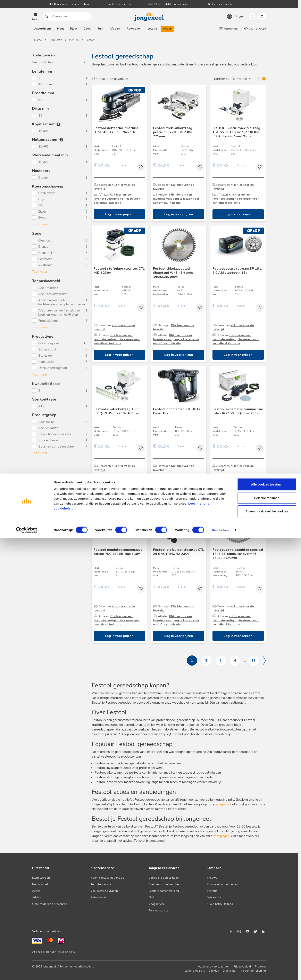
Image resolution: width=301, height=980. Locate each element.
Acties (167, 29)
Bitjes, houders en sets (55, 434)
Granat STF (46, 253)
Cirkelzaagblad (49, 343)
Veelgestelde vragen (104, 891)
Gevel (87, 29)
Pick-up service (159, 911)
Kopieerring (46, 362)
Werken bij (214, 897)
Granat (43, 247)
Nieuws (212, 878)
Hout (61, 29)
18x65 (44, 131)
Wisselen (260, 79)
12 (253, 661)
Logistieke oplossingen (164, 878)
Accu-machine (48, 288)
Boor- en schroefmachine (56, 446)
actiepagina (223, 804)
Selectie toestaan (267, 940)
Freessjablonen (49, 321)
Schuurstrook (48, 349)
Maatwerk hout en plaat (165, 884)
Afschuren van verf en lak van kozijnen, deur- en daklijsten (59, 313)
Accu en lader (48, 428)
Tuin (101, 29)
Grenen (44, 178)
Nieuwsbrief (40, 884)
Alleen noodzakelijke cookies (267, 953)
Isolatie (152, 29)
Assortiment (43, 29)
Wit (41, 205)
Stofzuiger (46, 356)
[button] (35, 16)
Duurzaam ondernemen (223, 884)
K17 (42, 406)
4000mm (45, 84)
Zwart (43, 218)
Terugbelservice (101, 884)
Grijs (41, 199)
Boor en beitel (48, 440)
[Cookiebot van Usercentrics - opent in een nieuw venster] (27, 972)
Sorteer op (222, 79)
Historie (212, 891)
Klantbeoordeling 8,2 (119, 4)
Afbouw (115, 29)
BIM (151, 897)
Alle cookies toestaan (267, 926)
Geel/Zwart (47, 193)
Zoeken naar (47, 17)
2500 (43, 78)
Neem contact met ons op (107, 878)
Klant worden (41, 878)
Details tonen (221, 972)
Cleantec (45, 240)
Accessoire (46, 422)
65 (41, 100)
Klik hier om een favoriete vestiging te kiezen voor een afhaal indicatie (117, 199)
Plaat (74, 29)
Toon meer (40, 224)
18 (41, 116)
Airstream (45, 265)
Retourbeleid (99, 897)
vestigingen (221, 836)
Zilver (42, 212)
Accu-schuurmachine (53, 294)
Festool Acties (43, 62)
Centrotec (45, 259)
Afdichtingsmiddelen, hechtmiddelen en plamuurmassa (62, 302)
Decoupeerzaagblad (53, 368)
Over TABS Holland (220, 904)
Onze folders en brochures (50, 904)
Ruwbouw (134, 29)
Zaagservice (157, 904)
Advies (37, 897)
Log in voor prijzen (119, 214)
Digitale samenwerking (164, 891)
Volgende (264, 661)
